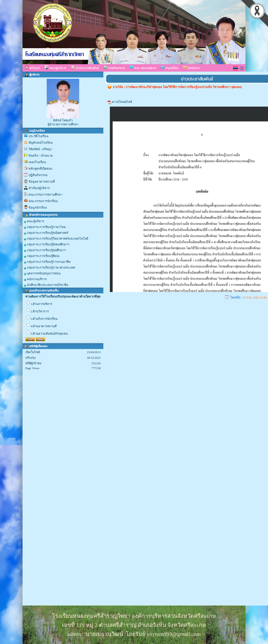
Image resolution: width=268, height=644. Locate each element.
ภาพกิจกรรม (114, 68)
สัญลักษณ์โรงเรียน (41, 143)
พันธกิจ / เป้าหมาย (41, 156)
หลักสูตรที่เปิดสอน (40, 169)
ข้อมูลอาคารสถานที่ (42, 182)
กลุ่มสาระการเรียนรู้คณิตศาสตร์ (46, 233)
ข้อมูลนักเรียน (38, 208)
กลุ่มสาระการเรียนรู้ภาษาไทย (45, 227)
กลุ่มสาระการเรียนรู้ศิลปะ (42, 256)
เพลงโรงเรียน (37, 162)
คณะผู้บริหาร (56, 68)
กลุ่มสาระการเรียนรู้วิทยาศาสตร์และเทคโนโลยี (56, 239)
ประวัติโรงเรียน (38, 136)
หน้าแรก (32, 68)
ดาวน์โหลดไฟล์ (122, 102)
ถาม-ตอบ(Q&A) (143, 68)
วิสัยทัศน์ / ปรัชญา (40, 149)
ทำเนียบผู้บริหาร (39, 188)
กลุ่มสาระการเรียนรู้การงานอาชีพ (47, 262)
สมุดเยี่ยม (170, 68)
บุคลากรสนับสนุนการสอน (42, 273)
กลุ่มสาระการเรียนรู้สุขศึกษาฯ (45, 250)
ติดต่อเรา (191, 68)
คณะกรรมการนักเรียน (43, 201)
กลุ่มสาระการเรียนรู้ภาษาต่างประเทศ (49, 268)
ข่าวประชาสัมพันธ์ (85, 68)
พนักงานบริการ (35, 279)
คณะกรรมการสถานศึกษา (45, 195)
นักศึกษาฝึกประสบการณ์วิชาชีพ (46, 285)
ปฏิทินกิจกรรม (38, 175)
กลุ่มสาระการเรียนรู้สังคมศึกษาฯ (47, 244)
